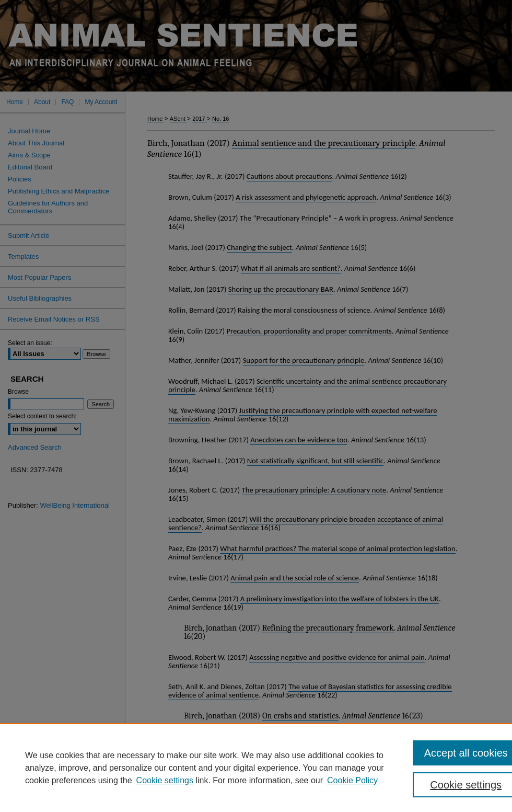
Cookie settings (165, 780)
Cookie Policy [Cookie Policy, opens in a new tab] (352, 780)
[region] (256, 768)
